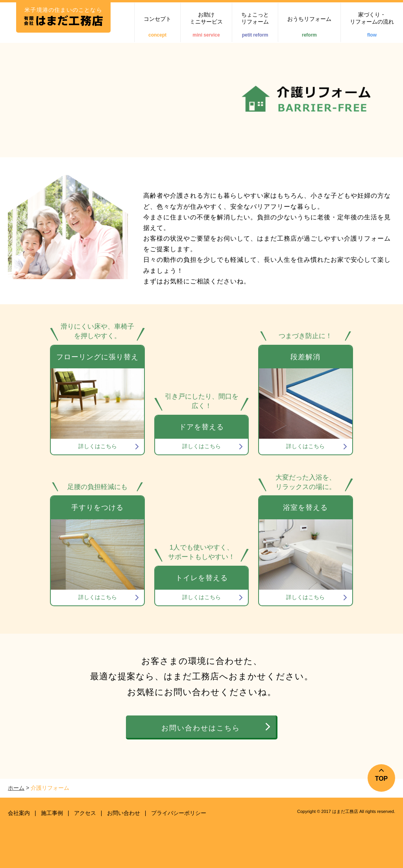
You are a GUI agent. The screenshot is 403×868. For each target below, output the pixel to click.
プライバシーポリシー (179, 813)
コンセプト (157, 27)
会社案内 (19, 813)
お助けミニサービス (206, 25)
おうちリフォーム (309, 27)
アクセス (85, 813)
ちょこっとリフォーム (255, 25)
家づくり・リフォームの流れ (372, 25)
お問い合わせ (124, 813)
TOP (382, 779)
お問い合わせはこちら (201, 728)
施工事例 (52, 813)
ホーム (16, 788)
